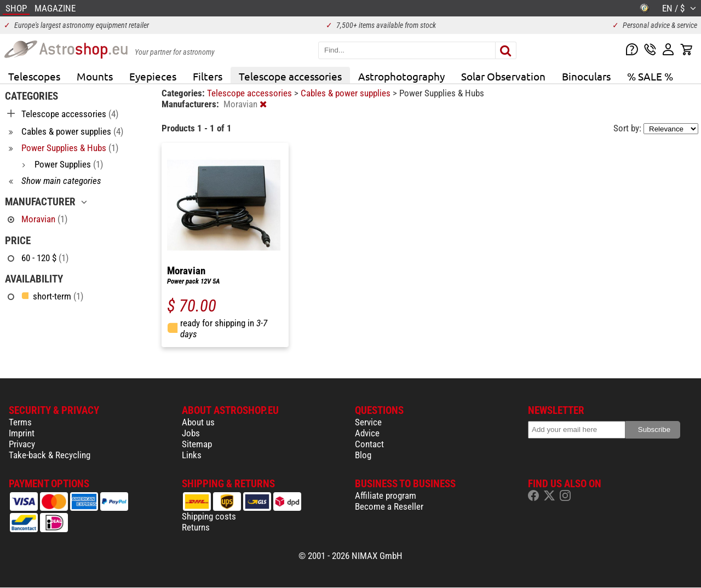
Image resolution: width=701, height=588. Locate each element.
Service (368, 422)
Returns (196, 527)
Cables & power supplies (347, 93)
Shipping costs (209, 516)
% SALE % (650, 76)
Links (192, 455)
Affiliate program (386, 495)
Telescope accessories (290, 76)
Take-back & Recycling (50, 455)
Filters (208, 76)
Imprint (22, 433)
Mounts (95, 76)
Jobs (191, 433)
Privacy (22, 444)
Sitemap (197, 444)
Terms (20, 422)
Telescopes (34, 76)
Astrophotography (401, 76)
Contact (369, 444)
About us (198, 422)
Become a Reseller (389, 506)
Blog (363, 455)
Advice (367, 433)
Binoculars (586, 76)
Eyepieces (153, 76)
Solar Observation (503, 76)
